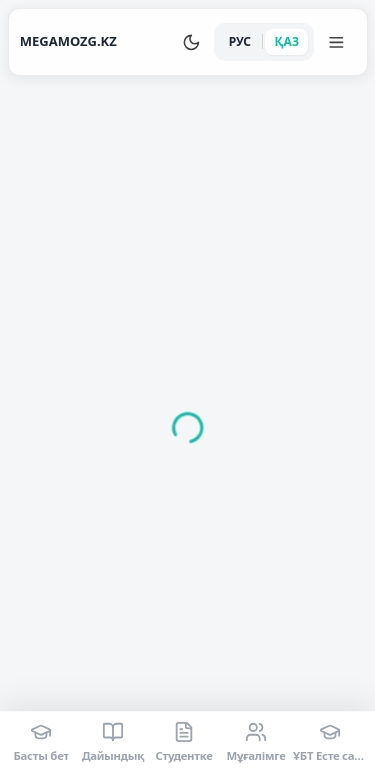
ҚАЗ (287, 41)
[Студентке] (184, 742)
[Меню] (337, 42)
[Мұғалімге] (255, 742)
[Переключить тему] (192, 42)
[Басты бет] (41, 742)
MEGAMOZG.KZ (68, 41)
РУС (240, 41)
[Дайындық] (112, 742)
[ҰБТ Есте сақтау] (330, 742)
